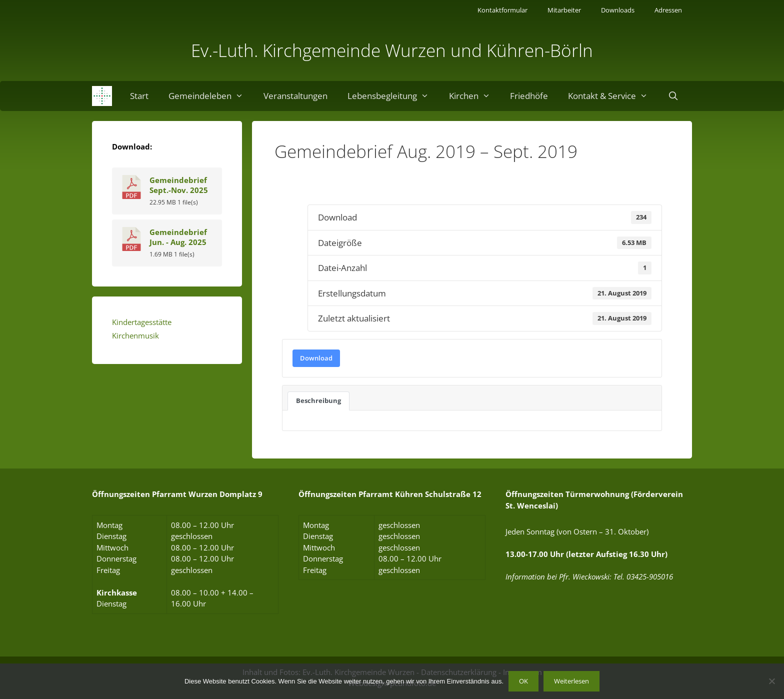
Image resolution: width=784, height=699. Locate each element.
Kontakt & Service (613, 96)
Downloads (618, 10)
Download (316, 358)
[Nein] (771, 681)
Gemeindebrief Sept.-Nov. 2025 (179, 185)
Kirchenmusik (135, 335)
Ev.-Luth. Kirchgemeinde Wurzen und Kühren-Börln (392, 50)
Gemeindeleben (211, 96)
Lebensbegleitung (393, 96)
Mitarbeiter (564, 10)
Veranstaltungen (295, 96)
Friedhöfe (529, 96)
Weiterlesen (571, 681)
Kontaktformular (502, 10)
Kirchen (475, 96)
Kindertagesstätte (142, 322)
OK (523, 681)
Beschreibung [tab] (318, 400)
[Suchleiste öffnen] (673, 96)
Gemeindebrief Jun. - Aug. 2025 (178, 237)
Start (139, 96)
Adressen (668, 10)
